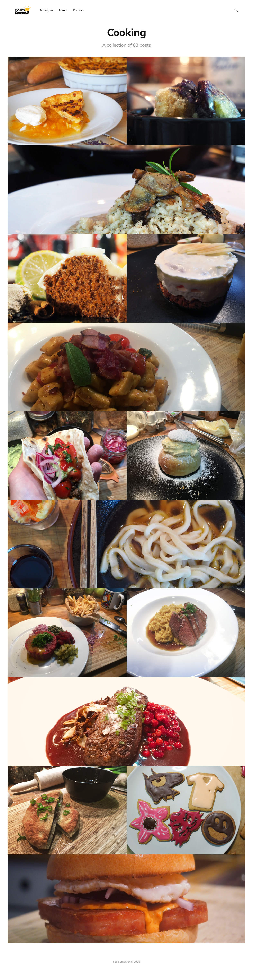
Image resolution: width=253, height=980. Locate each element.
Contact (78, 10)
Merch (63, 10)
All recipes (47, 10)
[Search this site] (236, 10)
